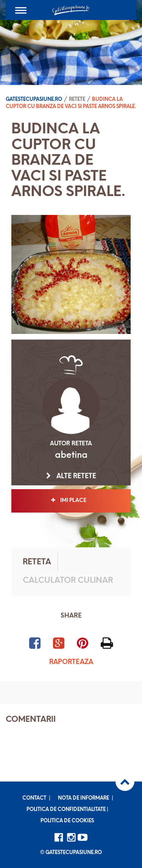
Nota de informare (83, 798)
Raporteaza (71, 662)
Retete (77, 100)
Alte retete (71, 476)
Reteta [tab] (37, 562)
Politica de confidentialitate (66, 810)
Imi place (71, 500)
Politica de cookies (67, 821)
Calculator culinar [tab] (68, 581)
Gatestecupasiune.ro (34, 100)
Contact (34, 798)
